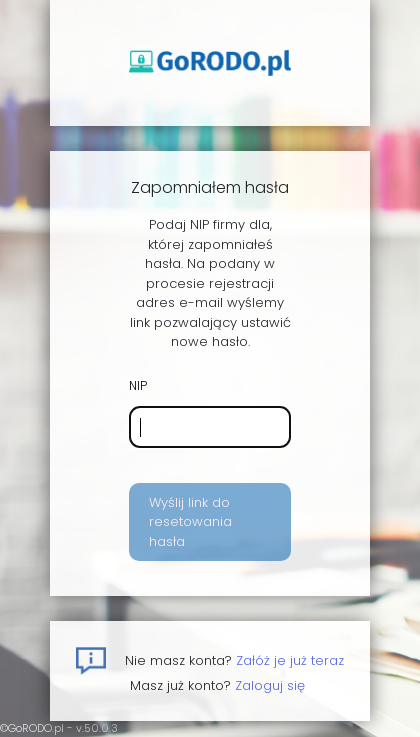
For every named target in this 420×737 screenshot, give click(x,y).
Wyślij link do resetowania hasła (190, 522)
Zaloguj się (270, 685)
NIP (138, 385)
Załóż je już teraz (290, 660)
